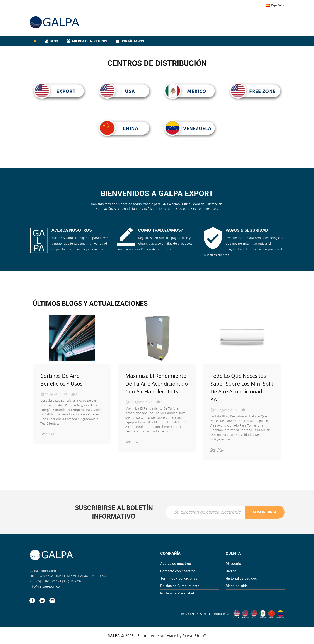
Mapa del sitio (237, 586)
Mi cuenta (233, 564)
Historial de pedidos (241, 578)
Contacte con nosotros (178, 571)
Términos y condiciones (179, 578)
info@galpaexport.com (46, 586)
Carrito (231, 571)
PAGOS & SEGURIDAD (247, 230)
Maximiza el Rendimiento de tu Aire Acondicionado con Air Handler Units (157, 383)
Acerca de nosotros (176, 564)
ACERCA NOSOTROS (72, 230)
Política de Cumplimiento (180, 586)
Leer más (47, 434)
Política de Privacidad (177, 593)
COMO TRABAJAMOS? (161, 230)
